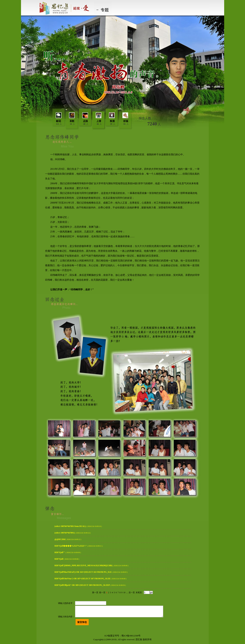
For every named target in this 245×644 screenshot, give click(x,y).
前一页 (102, 593)
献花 (59, 121)
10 (124, 593)
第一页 (95, 593)
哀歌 (72, 121)
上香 (99, 121)
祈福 (126, 121)
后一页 (132, 593)
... (127, 593)
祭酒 (112, 121)
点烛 (85, 121)
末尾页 (139, 593)
